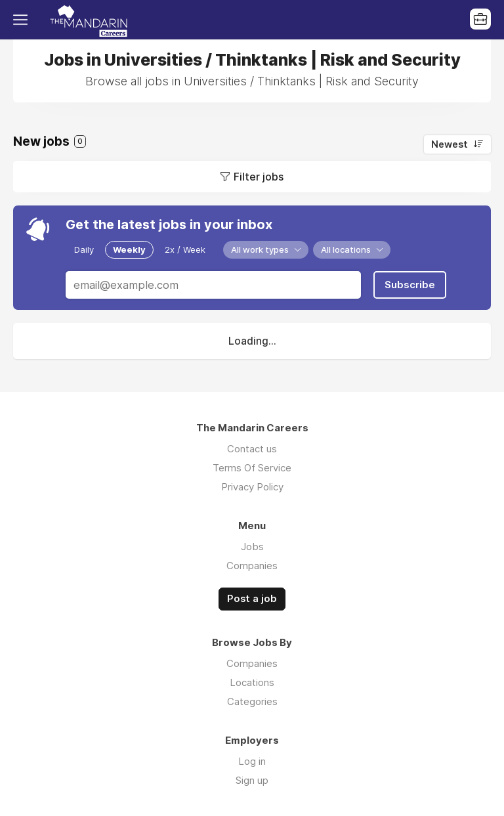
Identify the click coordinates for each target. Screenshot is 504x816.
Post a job (252, 599)
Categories (252, 701)
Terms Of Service (252, 468)
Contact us (252, 449)
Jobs (252, 547)
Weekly (129, 249)
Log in (252, 761)
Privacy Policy (252, 487)
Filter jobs (259, 177)
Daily (84, 249)
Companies (252, 566)
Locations (252, 682)
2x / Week (185, 249)
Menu (23, 20)
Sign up (252, 780)
